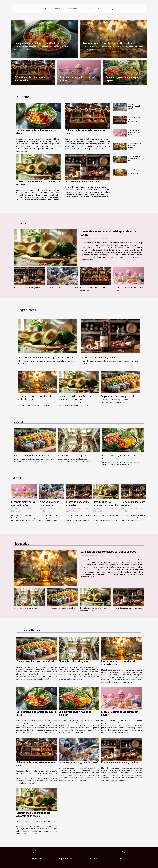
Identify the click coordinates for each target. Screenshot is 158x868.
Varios (101, 9)
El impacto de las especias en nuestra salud (30, 79)
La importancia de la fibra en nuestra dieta (37, 43)
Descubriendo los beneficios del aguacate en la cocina (38, 183)
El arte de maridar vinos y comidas (84, 182)
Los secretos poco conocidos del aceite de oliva (107, 43)
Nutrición (57, 9)
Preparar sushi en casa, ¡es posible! (119, 396)
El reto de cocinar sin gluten (73, 455)
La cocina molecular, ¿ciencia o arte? (134, 106)
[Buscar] (76, 851)
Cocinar (88, 9)
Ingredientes (73, 9)
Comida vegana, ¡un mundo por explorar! (122, 79)
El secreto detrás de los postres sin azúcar (78, 79)
